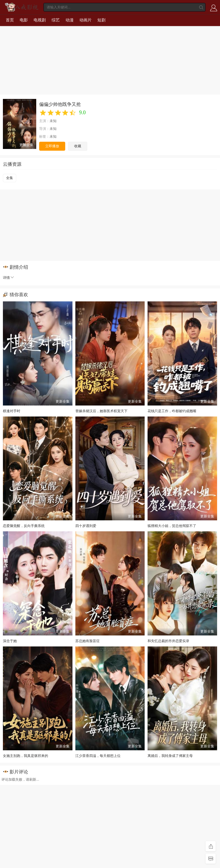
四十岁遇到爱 (86, 526)
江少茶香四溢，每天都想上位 (98, 756)
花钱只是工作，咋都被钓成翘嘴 (172, 411)
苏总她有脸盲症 (88, 641)
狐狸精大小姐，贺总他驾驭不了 (172, 526)
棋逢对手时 (12, 411)
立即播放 (52, 146)
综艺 (56, 20)
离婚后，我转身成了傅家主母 (170, 756)
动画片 (86, 20)
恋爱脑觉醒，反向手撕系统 (24, 526)
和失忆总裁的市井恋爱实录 (168, 641)
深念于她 (10, 641)
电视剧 (40, 20)
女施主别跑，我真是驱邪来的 (26, 756)
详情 (9, 278)
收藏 (78, 146)
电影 (24, 20)
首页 (10, 20)
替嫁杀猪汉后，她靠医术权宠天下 (101, 411)
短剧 (101, 20)
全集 (10, 178)
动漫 (70, 20)
